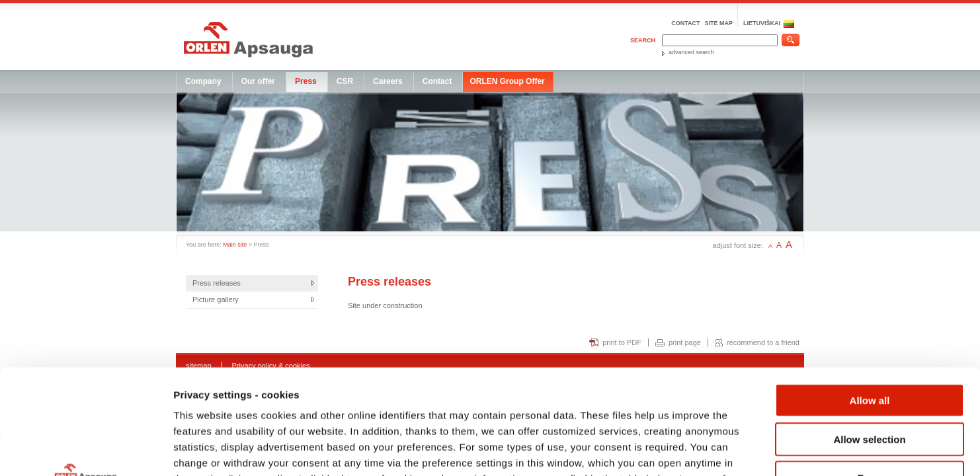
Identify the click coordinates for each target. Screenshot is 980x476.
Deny (870, 379)
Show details (694, 450)
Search (643, 40)
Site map (718, 23)
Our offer (258, 81)
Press (306, 81)
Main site (235, 245)
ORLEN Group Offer (507, 81)
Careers (388, 81)
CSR (345, 81)
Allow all (870, 302)
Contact (685, 23)
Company (203, 81)
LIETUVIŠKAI (762, 23)
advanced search (691, 52)
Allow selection (869, 341)
